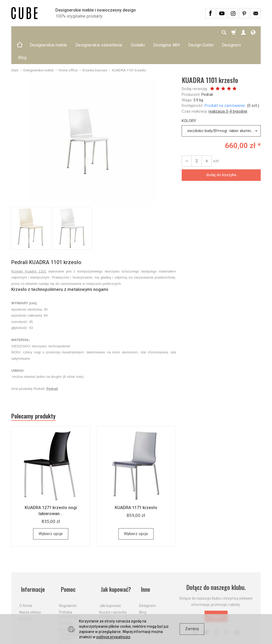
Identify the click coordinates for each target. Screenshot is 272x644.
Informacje (32, 563)
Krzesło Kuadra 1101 (29, 246)
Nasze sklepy (30, 584)
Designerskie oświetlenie (99, 32)
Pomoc (67, 563)
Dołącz (216, 592)
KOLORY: (189, 96)
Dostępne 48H (167, 32)
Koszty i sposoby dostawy (113, 586)
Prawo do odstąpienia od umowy (71, 606)
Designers (147, 578)
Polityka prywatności (69, 586)
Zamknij (192, 629)
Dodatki (138, 32)
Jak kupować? (116, 563)
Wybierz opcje (51, 510)
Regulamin (68, 578)
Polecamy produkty (36, 391)
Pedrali (207, 69)
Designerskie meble (48, 32)
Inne (144, 563)
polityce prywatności (113, 637)
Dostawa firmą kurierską (111, 608)
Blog (143, 584)
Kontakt (26, 591)
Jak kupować (110, 578)
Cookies (66, 595)
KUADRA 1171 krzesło (136, 483)
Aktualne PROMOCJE (109, 597)
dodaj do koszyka (221, 150)
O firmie (26, 578)
